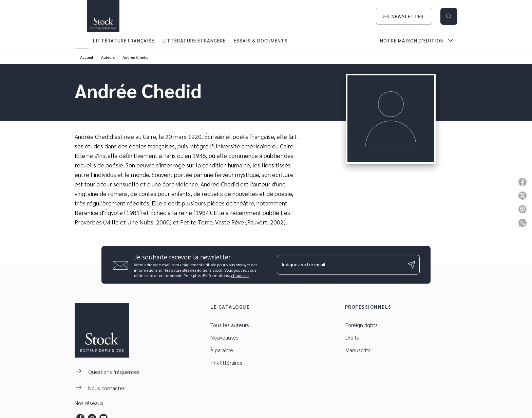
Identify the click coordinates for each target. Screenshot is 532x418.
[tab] (82, 40)
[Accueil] (103, 16)
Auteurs (108, 57)
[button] (404, 16)
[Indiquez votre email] (340, 265)
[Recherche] (449, 16)
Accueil (87, 57)
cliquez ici (240, 275)
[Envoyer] (412, 265)
